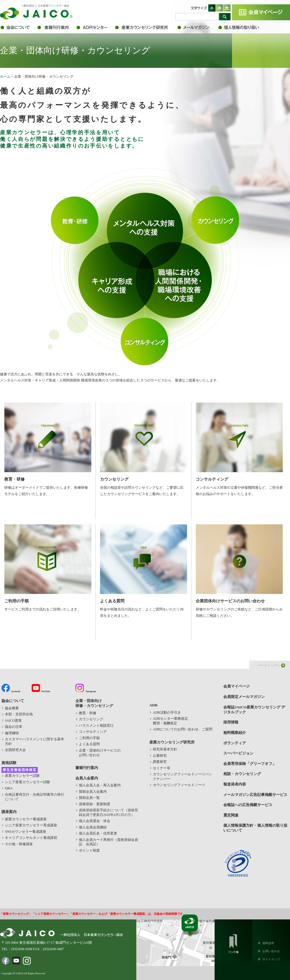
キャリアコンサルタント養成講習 (31, 838)
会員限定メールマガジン (197, 28)
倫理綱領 (15, 733)
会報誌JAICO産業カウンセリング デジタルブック (254, 710)
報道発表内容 (235, 784)
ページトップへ (269, 665)
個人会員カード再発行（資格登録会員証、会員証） (108, 842)
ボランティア (235, 743)
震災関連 (231, 815)
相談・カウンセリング (242, 774)
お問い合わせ (271, 951)
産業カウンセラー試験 (22, 776)
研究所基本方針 (165, 749)
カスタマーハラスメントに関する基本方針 (35, 741)
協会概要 (12, 708)
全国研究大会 (15, 750)
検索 (225, 17)
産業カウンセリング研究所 (146, 28)
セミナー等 (162, 768)
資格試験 (9, 763)
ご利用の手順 (48, 564)
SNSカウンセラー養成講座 (26, 832)
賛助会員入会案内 (93, 792)
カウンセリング (143, 442)
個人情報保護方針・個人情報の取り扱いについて (242, 28)
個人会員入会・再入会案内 (100, 785)
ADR (95, 28)
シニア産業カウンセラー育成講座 (31, 825)
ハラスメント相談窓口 (96, 726)
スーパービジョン (238, 753)
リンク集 (233, 943)
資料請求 (268, 943)
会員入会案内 (87, 778)
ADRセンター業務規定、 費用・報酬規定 (172, 721)
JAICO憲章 (13, 721)
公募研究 (160, 756)
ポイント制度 (89, 850)
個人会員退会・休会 (95, 821)
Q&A (9, 788)
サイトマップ (271, 959)
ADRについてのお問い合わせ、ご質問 (183, 729)
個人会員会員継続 (93, 827)
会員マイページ (261, 12)
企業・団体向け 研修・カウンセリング (94, 703)
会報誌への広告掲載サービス (248, 805)
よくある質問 (143, 564)
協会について (18, 28)
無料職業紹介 (235, 733)
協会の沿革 (14, 727)
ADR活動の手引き (167, 712)
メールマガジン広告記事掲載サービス (255, 795)
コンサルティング (239, 442)
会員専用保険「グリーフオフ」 (250, 764)
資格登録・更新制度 (95, 804)
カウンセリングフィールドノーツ (179, 785)
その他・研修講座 (19, 844)
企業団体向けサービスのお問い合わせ (239, 564)
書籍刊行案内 (56, 28)
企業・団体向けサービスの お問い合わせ (100, 753)
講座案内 (9, 812)
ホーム (5, 77)
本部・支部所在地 (19, 714)
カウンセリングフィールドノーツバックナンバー (182, 777)
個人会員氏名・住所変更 (98, 833)
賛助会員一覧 (89, 798)
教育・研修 (48, 442)
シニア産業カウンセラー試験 (28, 782)
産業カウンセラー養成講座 (26, 819)
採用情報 (231, 722)
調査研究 (160, 762)
